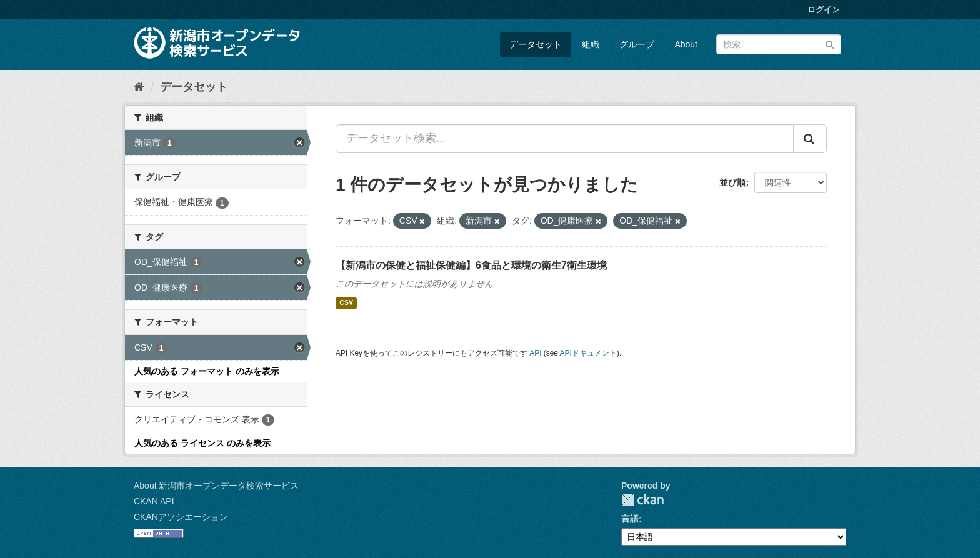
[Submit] (830, 43)
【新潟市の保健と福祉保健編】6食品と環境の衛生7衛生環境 (471, 265)
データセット (536, 44)
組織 (591, 44)
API (535, 353)
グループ (637, 44)
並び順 (732, 182)
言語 (630, 519)
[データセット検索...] (565, 139)
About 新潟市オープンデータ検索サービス (216, 486)
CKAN (642, 500)
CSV (346, 303)
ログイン (824, 10)
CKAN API (154, 501)
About (686, 44)
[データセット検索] (779, 44)
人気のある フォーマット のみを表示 (207, 371)
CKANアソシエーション (181, 517)
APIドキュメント (588, 353)
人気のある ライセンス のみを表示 (202, 443)
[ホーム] (139, 87)
